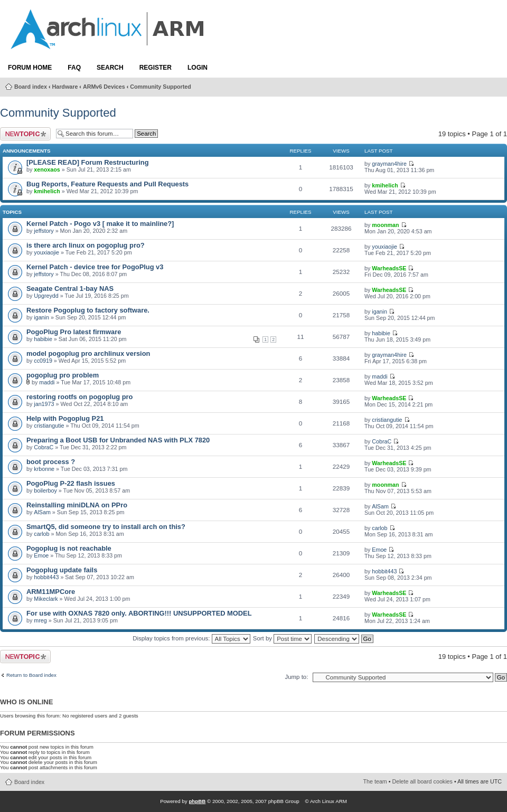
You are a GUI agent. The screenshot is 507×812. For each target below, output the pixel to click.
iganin (41, 317)
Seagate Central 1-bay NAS (70, 289)
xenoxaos (47, 169)
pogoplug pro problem (63, 375)
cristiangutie (49, 426)
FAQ (74, 68)
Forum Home (30, 68)
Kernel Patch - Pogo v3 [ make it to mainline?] (100, 224)
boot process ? (51, 462)
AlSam (42, 512)
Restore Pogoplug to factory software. (88, 310)
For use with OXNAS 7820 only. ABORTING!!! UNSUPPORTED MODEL (139, 613)
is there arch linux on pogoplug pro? (86, 245)
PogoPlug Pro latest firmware (74, 332)
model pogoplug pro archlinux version (88, 353)
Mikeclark (46, 599)
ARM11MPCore (51, 592)
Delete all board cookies (422, 781)
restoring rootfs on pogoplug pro (79, 397)
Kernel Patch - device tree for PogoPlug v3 (95, 267)
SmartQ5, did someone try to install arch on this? (106, 527)
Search (110, 68)
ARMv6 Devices (104, 87)
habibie (43, 339)
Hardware (65, 87)
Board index (31, 87)
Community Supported (161, 87)
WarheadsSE (389, 268)
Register (156, 68)
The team (375, 781)
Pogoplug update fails (62, 570)
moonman (385, 225)
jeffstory (44, 231)
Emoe (41, 555)
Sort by (282, 638)
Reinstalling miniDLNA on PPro (77, 505)
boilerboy (45, 490)
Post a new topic (25, 134)
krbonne (44, 469)
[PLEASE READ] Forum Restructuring (87, 162)
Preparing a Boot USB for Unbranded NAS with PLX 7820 (118, 440)
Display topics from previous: (191, 638)
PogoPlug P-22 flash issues (71, 483)
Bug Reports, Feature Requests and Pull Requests (107, 184)
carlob (41, 534)
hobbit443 (46, 577)
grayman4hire (389, 164)
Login (198, 68)
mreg (40, 620)
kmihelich (47, 191)
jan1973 (44, 404)
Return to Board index (31, 675)
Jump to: (296, 677)
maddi (47, 382)
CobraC (44, 447)
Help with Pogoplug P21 (65, 418)
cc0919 (43, 361)
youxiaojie (46, 252)
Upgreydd (46, 296)
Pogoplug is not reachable (69, 548)
